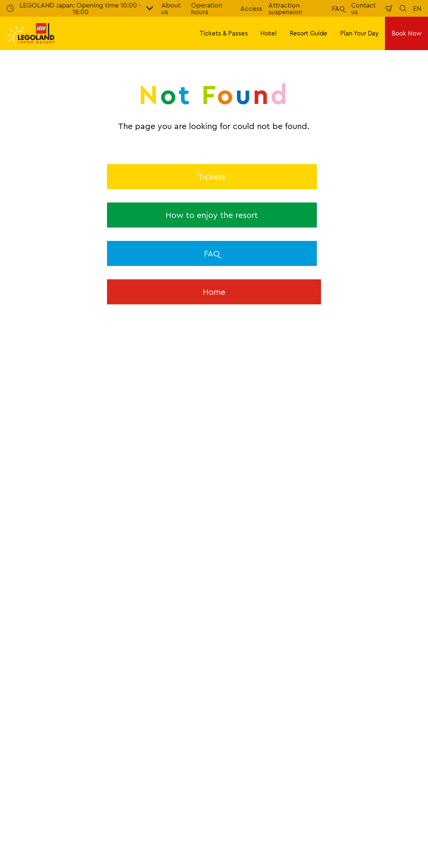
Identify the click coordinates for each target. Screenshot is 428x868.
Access (251, 8)
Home (214, 292)
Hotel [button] (269, 33)
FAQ (338, 8)
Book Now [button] (407, 33)
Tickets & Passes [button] (224, 33)
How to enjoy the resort (212, 215)
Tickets (212, 176)
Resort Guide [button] (308, 33)
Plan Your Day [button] (359, 33)
